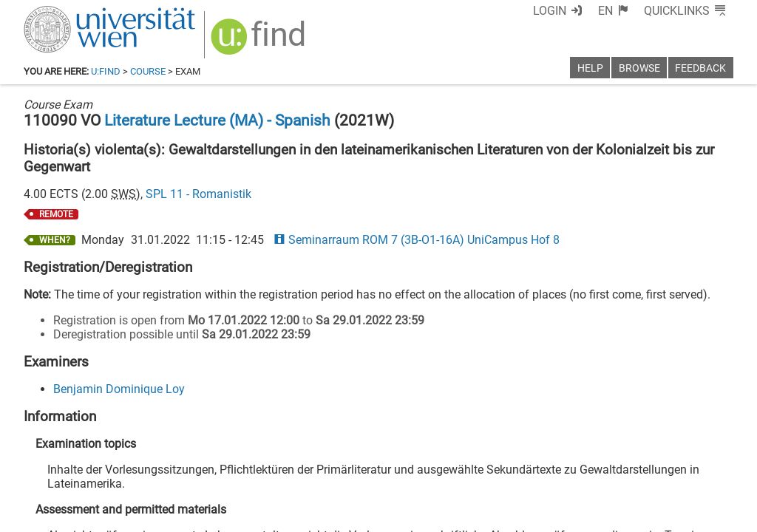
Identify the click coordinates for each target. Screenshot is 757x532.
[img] (260, 42)
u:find (106, 71)
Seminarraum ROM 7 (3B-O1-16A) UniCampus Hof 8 (417, 240)
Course (148, 71)
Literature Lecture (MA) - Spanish (217, 120)
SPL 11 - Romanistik (198, 194)
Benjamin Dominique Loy (119, 389)
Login (550, 11)
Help (590, 68)
